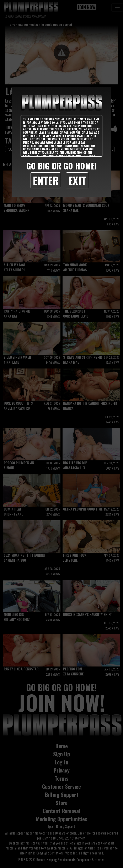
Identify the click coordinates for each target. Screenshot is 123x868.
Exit (77, 180)
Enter (46, 180)
